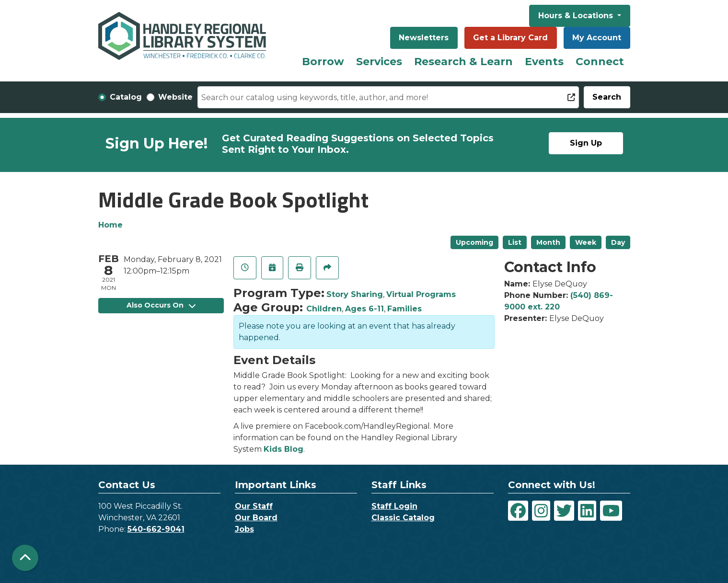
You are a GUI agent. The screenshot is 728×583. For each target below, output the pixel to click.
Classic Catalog (403, 518)
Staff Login (394, 506)
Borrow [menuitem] (323, 62)
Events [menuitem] (544, 62)
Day (618, 242)
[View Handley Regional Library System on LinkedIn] (587, 511)
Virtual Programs (421, 294)
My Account (597, 38)
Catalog (126, 97)
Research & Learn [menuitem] (463, 62)
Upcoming (474, 242)
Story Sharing (355, 294)
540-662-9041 (156, 529)
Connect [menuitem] (600, 62)
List (515, 242)
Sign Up (586, 143)
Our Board (256, 518)
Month (548, 242)
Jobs (244, 529)
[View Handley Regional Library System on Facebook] (518, 511)
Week (586, 242)
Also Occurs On (161, 305)
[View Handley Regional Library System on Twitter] (564, 511)
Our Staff (254, 506)
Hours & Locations (577, 16)
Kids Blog (283, 449)
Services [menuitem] (379, 62)
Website (175, 97)
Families (404, 309)
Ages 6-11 (364, 309)
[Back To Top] (25, 558)
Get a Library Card (510, 38)
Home (110, 225)
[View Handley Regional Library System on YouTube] (611, 511)
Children (324, 309)
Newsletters (424, 38)
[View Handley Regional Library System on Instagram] (541, 511)
